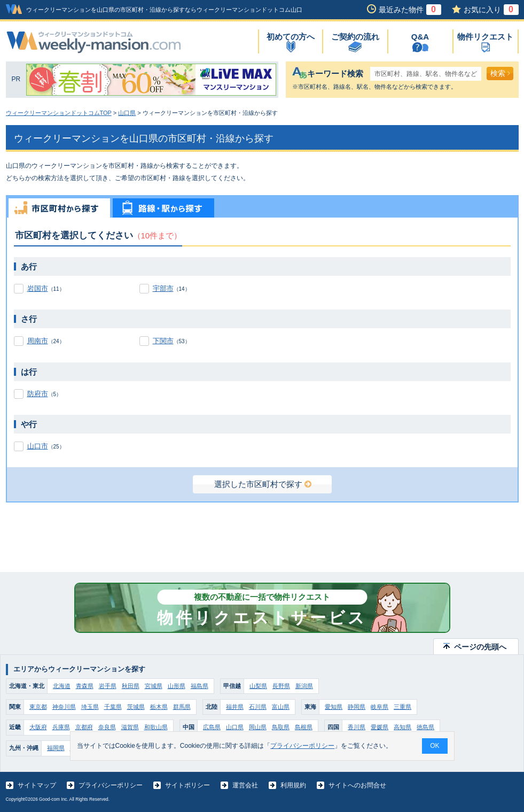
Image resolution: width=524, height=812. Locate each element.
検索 (500, 73)
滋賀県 (130, 727)
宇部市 (163, 288)
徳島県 (425, 727)
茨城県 (136, 707)
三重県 (402, 707)
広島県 (212, 727)
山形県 (177, 686)
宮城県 (154, 686)
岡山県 (258, 727)
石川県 (258, 707)
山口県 (127, 113)
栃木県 (159, 707)
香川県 (357, 727)
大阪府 (38, 727)
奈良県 (107, 727)
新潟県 (304, 686)
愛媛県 (380, 727)
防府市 (38, 394)
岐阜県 (380, 707)
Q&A (420, 37)
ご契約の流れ (355, 37)
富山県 (281, 707)
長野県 (281, 686)
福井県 (235, 707)
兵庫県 (61, 727)
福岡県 (56, 748)
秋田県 (131, 686)
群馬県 (182, 707)
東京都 (38, 707)
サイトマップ (37, 785)
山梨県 (258, 686)
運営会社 (245, 785)
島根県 (304, 727)
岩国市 (38, 288)
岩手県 (108, 686)
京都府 (84, 727)
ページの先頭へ (480, 647)
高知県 (402, 727)
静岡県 (357, 707)
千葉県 (113, 707)
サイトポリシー (187, 785)
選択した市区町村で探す (263, 484)
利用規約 (293, 785)
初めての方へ (291, 37)
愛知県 (334, 707)
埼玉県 (90, 707)
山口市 (38, 446)
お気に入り (491, 10)
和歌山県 (156, 727)
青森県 (85, 686)
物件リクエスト (485, 37)
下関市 (163, 341)
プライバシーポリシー (111, 785)
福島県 (200, 686)
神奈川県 (64, 707)
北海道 (62, 686)
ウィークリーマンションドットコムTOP (59, 113)
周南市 (38, 341)
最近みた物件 (410, 10)
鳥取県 (281, 727)
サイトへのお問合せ (357, 785)
